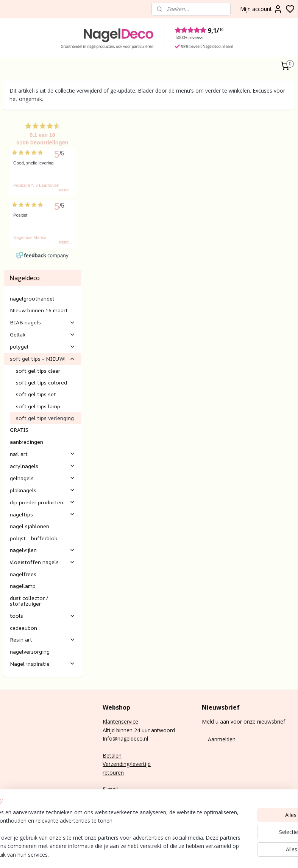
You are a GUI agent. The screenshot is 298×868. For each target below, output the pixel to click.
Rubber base (19, 823)
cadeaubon (23, 587)
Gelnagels (15, 815)
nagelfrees (23, 534)
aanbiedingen (27, 401)
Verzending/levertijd (127, 723)
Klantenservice (120, 681)
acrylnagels (43, 425)
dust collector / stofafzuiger (29, 560)
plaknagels (43, 450)
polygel (43, 306)
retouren (113, 732)
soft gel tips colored (41, 342)
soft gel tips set (36, 354)
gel (18, 790)
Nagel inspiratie (43, 623)
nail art (43, 413)
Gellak (43, 294)
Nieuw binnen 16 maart (39, 270)
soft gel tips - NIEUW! (43, 318)
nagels (25, 781)
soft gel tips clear (38, 330)
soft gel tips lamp (38, 366)
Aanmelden (222, 699)
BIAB (10, 781)
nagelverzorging (30, 611)
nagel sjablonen (30, 486)
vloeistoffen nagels (43, 522)
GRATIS (19, 390)
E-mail (110, 749)
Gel (7, 798)
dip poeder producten (43, 462)
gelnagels (43, 438)
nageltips (43, 474)
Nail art (12, 806)
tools (43, 575)
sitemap (255, 854)
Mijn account (261, 9)
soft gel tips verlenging (45, 377)
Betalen (112, 715)
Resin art (43, 599)
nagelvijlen (43, 510)
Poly (9, 790)
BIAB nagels (43, 282)
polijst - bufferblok (34, 498)
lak (15, 798)
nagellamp (23, 546)
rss (271, 854)
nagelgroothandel (32, 258)
